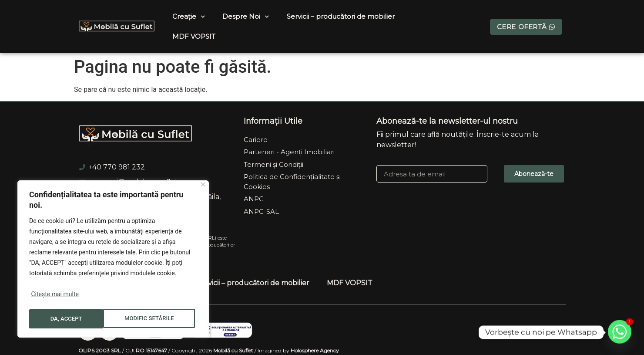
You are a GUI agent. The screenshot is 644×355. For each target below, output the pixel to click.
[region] (113, 260)
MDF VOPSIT (194, 36)
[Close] (203, 188)
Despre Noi (246, 17)
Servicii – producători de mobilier (341, 16)
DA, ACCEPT (161, 319)
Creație (189, 17)
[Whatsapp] (620, 332)
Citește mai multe (55, 297)
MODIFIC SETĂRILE (75, 319)
